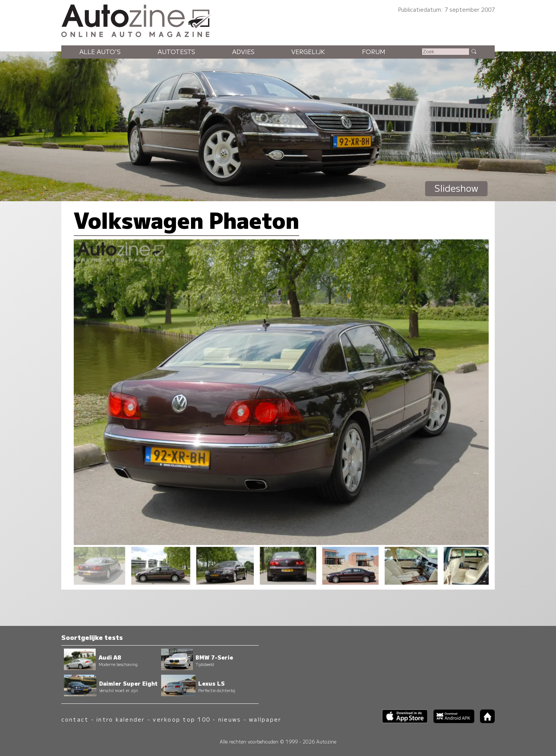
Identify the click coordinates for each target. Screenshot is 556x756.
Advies (243, 51)
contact (75, 719)
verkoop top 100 (182, 719)
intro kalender (121, 719)
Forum (374, 51)
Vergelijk (308, 51)
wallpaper (265, 719)
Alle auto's (100, 51)
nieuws (230, 719)
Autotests (176, 51)
